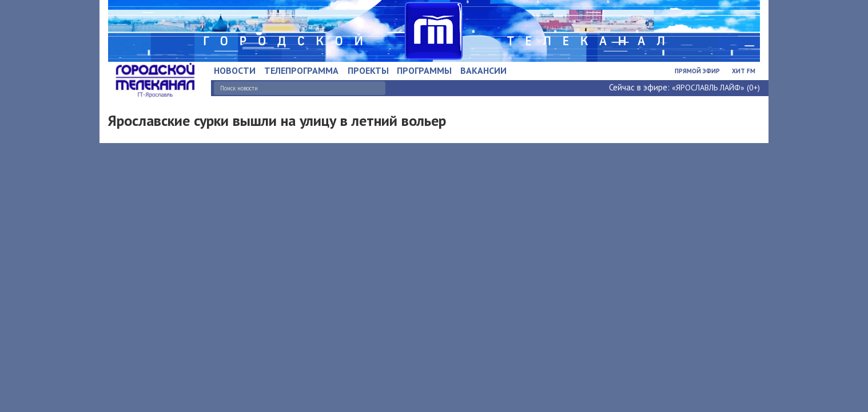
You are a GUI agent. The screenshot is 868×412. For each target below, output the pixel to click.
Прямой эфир (697, 71)
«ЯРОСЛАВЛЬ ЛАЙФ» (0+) (716, 88)
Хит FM (744, 71)
